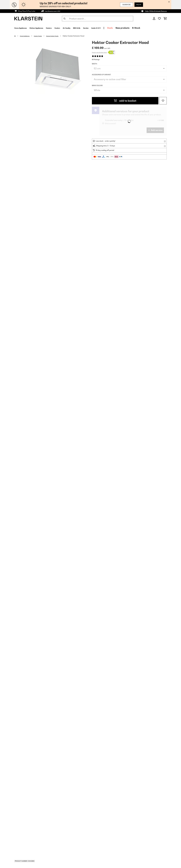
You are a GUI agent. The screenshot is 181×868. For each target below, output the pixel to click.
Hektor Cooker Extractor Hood (83, 36)
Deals (136, 28)
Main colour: (97, 85)
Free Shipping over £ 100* (54, 11)
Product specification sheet (99, 52)
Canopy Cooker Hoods (60, 36)
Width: (95, 64)
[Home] (17, 36)
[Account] (154, 19)
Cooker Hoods (42, 36)
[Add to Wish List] (163, 101)
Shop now (137, 5)
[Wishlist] (159, 19)
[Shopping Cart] (165, 19)
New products (149, 28)
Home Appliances (27, 36)
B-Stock (162, 28)
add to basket (125, 101)
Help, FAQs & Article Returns (156, 11)
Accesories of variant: (101, 75)
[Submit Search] (65, 19)
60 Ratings (96, 59)
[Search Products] (98, 19)
